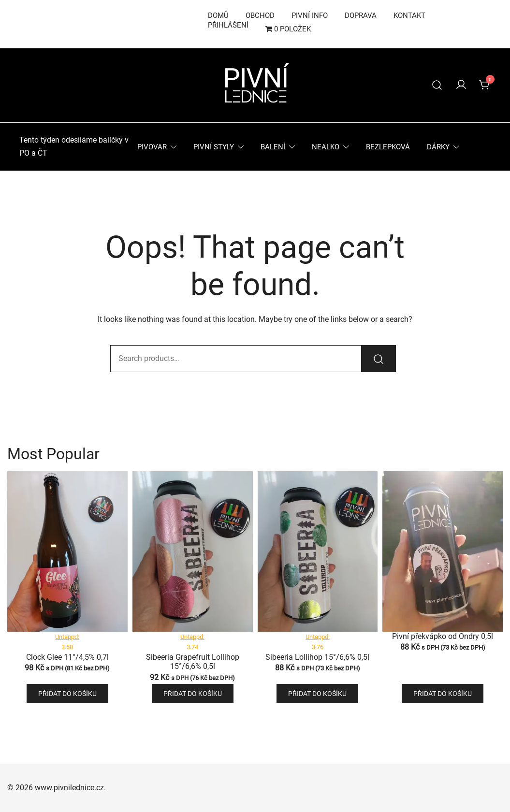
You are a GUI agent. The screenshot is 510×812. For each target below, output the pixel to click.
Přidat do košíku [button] (67, 694)
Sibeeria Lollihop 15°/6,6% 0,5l (317, 657)
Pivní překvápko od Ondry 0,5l (443, 636)
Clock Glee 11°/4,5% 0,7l (67, 657)
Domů (218, 15)
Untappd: (67, 637)
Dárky (438, 147)
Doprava (361, 15)
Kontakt (409, 15)
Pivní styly (214, 147)
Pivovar (152, 147)
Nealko (326, 147)
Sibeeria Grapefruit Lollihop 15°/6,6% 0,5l (193, 662)
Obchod (260, 15)
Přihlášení (228, 25)
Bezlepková (388, 147)
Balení (273, 147)
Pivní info (310, 15)
